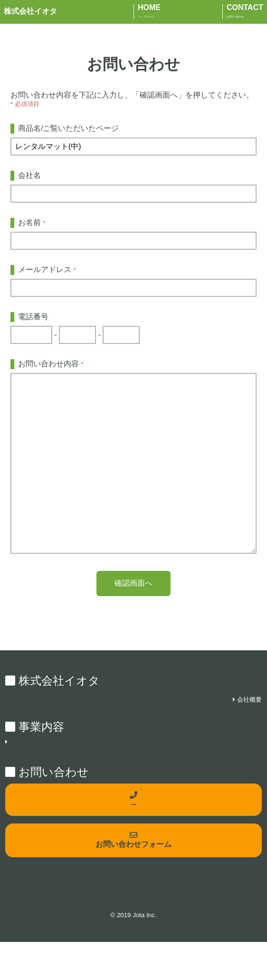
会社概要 (249, 738)
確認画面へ (133, 621)
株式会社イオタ (30, 11)
